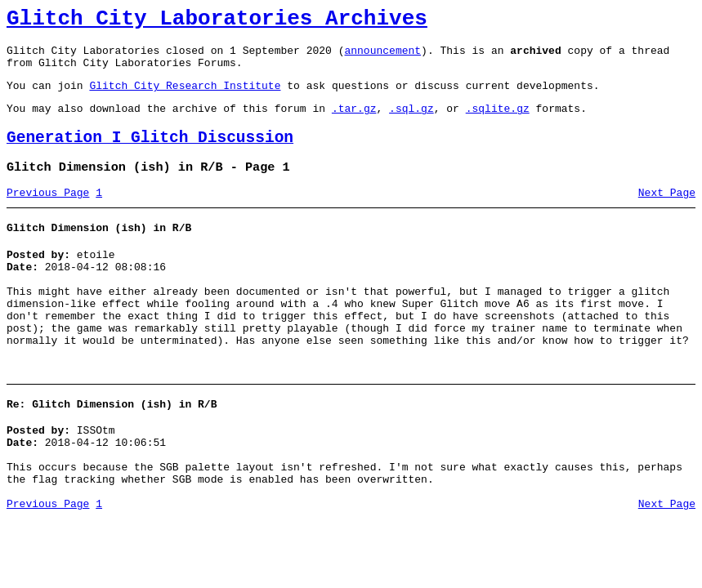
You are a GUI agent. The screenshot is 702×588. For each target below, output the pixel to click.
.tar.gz (354, 122)
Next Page (667, 215)
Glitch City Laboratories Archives (217, 21)
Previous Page (48, 215)
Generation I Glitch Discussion (150, 155)
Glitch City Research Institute (185, 97)
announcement (382, 57)
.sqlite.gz (498, 122)
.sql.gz (411, 122)
